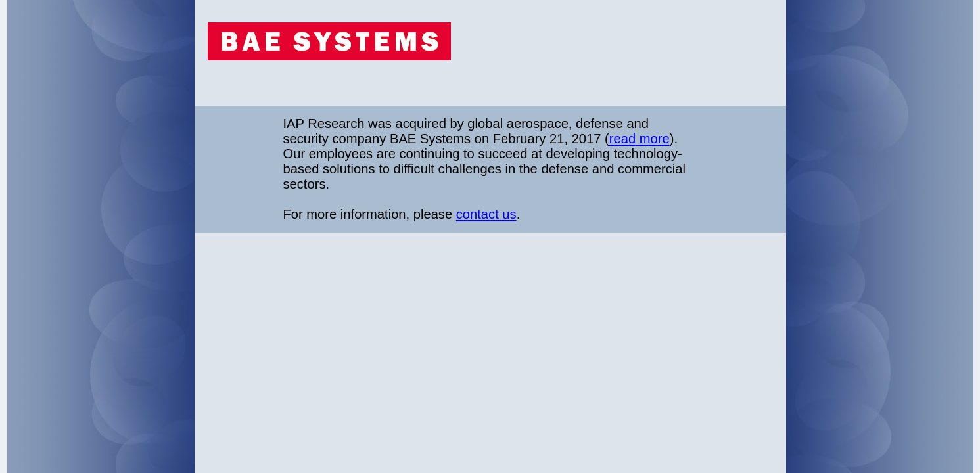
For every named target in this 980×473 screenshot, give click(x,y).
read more (640, 139)
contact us (486, 214)
